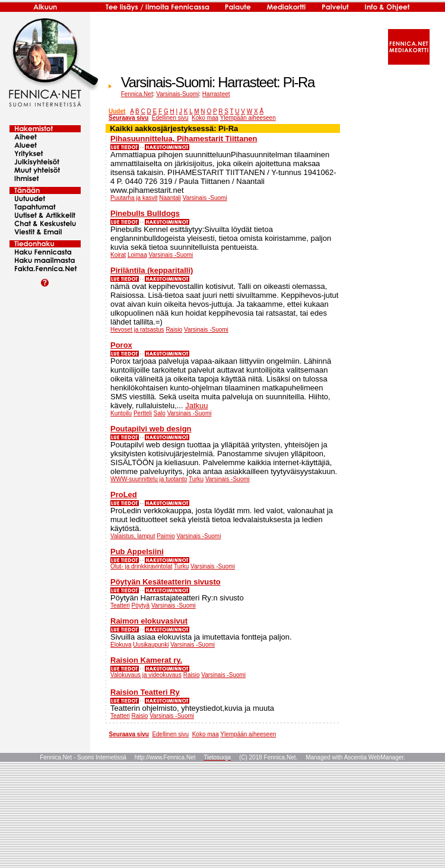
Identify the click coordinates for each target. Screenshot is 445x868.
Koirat (118, 255)
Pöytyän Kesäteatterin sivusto (166, 582)
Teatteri (120, 605)
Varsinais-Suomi (177, 94)
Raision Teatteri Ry (145, 692)
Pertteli (143, 413)
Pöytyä (141, 605)
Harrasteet (216, 94)
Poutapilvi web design (151, 429)
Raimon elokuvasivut (149, 621)
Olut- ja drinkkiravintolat (141, 566)
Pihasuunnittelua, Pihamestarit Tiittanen (184, 139)
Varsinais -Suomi (205, 198)
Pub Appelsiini (137, 551)
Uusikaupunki (151, 645)
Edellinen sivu (170, 118)
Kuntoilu (121, 413)
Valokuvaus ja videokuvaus (146, 675)
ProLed (124, 495)
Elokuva (121, 645)
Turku (196, 479)
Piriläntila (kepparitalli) (152, 270)
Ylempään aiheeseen (248, 118)
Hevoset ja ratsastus (137, 330)
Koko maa (205, 118)
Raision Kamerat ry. (146, 660)
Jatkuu (196, 406)
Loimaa (137, 255)
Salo (160, 413)
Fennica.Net (137, 94)
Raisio (174, 330)
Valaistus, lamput (133, 536)
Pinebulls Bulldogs (145, 213)
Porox (121, 345)
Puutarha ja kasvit (134, 198)
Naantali (170, 198)
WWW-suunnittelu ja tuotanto (149, 479)
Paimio (166, 536)
